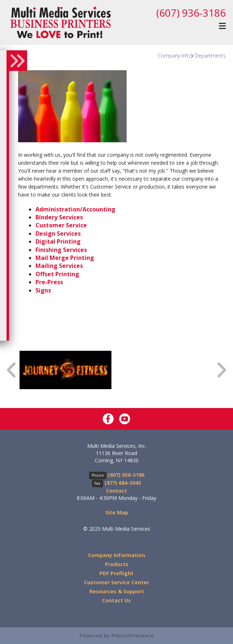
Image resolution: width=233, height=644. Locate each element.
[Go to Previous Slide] (12, 370)
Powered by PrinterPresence (117, 635)
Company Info (174, 56)
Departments (210, 56)
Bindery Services (59, 217)
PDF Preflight (116, 573)
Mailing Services (59, 266)
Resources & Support (117, 591)
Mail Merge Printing (65, 258)
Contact (116, 491)
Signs (43, 290)
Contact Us (116, 600)
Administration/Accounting (75, 209)
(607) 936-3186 (191, 13)
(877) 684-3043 (123, 483)
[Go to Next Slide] (221, 370)
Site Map (117, 512)
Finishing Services (61, 250)
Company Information (116, 555)
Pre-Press (49, 282)
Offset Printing (57, 274)
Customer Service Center (116, 582)
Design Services (58, 233)
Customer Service (61, 225)
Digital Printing (58, 241)
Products (117, 564)
